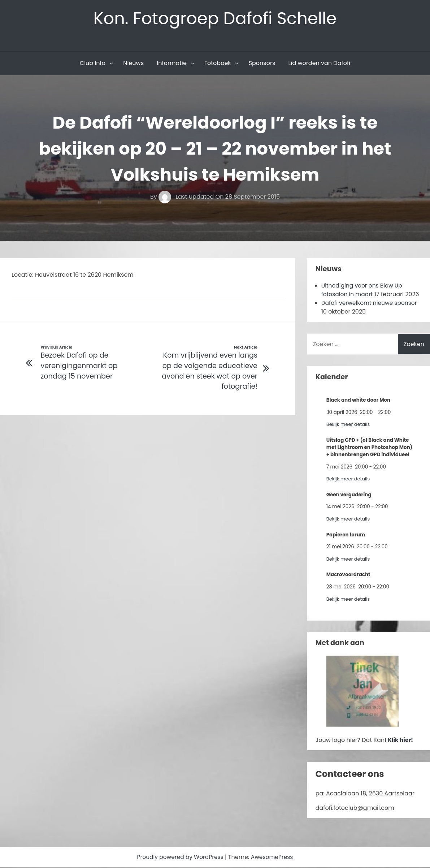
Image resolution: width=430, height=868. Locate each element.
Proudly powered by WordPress (180, 858)
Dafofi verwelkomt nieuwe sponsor (371, 304)
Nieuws (133, 64)
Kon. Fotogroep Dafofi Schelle (215, 19)
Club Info (93, 64)
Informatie (172, 64)
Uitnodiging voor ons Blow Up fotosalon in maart (363, 291)
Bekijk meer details (349, 425)
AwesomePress (273, 858)
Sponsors (262, 64)
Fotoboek (218, 64)
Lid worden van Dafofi (320, 64)
